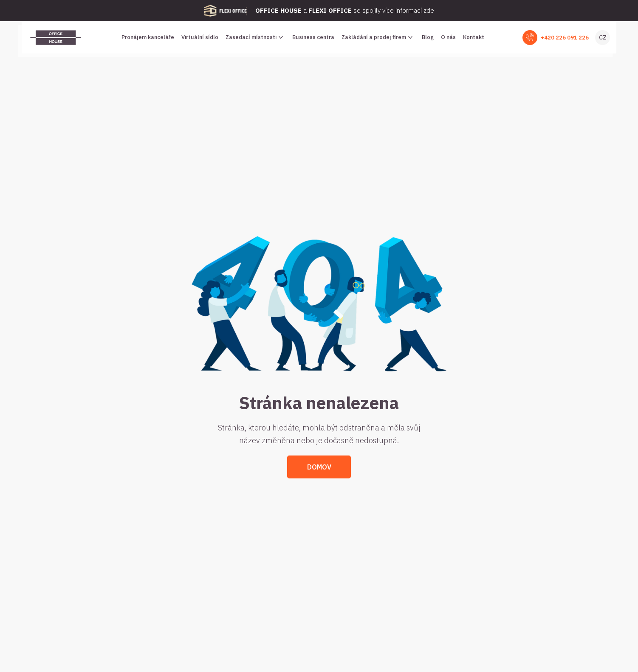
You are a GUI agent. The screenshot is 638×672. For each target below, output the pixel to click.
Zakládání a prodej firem (378, 37)
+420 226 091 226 (565, 38)
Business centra (313, 37)
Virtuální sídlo (200, 37)
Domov (319, 467)
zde (429, 10)
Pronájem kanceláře (148, 37)
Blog (428, 37)
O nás (448, 37)
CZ (603, 37)
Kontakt (474, 37)
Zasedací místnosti (255, 37)
